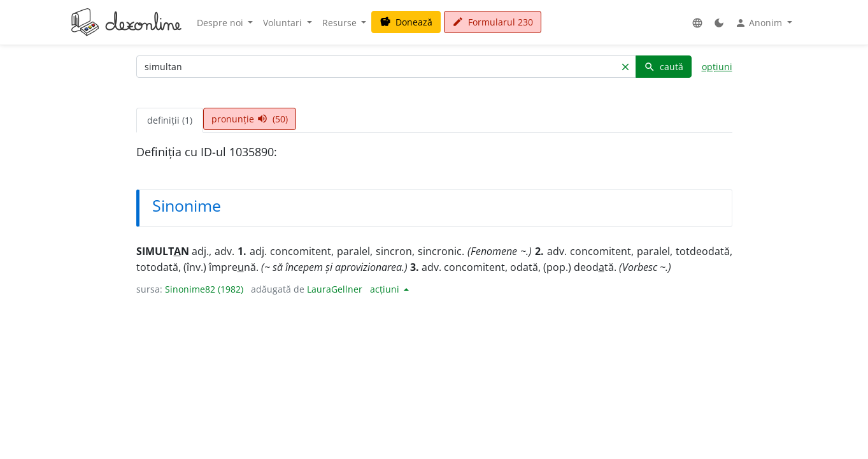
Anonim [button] (760, 23)
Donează (406, 22)
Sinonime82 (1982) (204, 289)
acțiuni (386, 289)
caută (664, 67)
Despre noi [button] (221, 23)
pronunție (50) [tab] (250, 119)
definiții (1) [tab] (170, 120)
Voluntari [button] (284, 23)
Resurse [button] (341, 23)
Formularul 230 (493, 22)
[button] (697, 23)
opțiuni (717, 67)
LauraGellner (335, 289)
